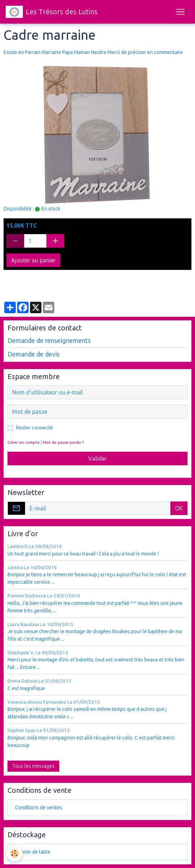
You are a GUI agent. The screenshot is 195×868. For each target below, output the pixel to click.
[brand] (52, 12)
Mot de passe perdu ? (63, 442)
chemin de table (33, 852)
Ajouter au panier (33, 260)
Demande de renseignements (49, 341)
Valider (97, 459)
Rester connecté (34, 428)
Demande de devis (34, 354)
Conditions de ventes (39, 808)
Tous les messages (33, 766)
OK (179, 508)
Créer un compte (24, 442)
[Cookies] (14, 854)
